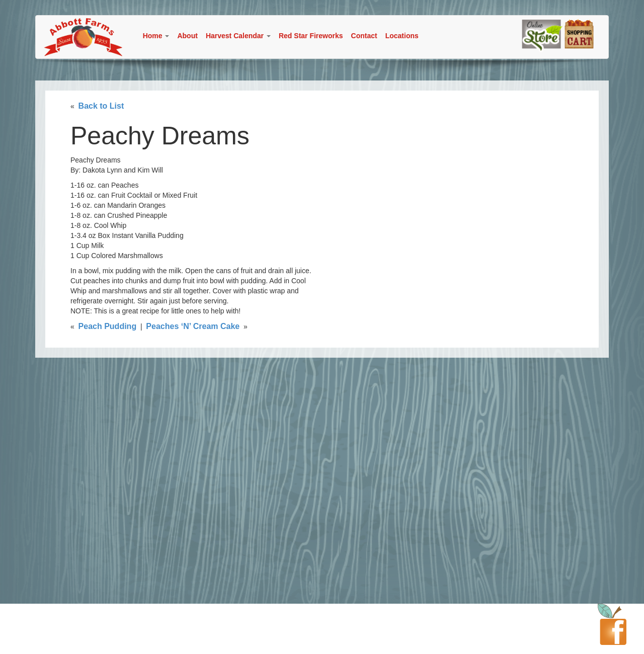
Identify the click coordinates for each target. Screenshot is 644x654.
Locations (402, 36)
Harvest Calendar (238, 36)
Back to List (101, 106)
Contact (364, 36)
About (187, 36)
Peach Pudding (108, 326)
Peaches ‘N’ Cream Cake (193, 326)
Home (156, 36)
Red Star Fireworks (311, 36)
